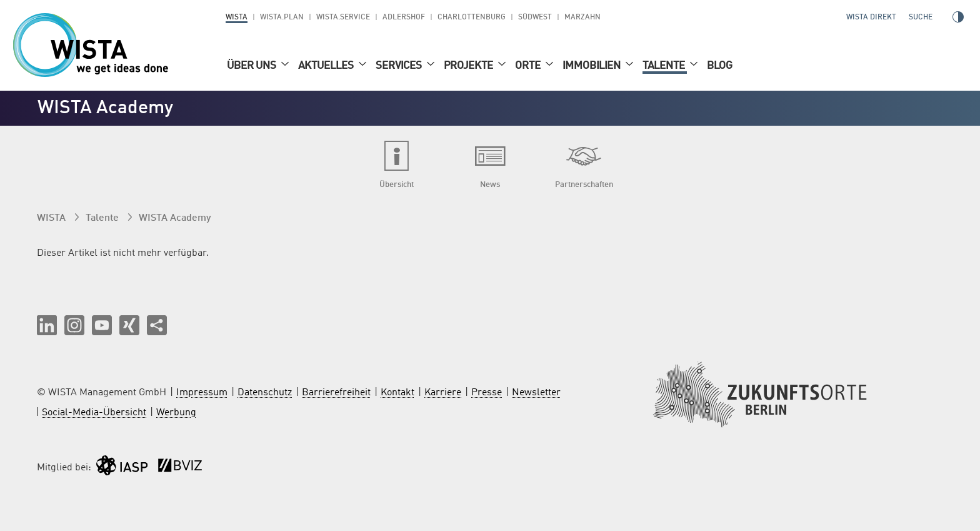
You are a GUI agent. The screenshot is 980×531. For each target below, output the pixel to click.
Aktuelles (327, 66)
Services (400, 66)
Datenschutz (265, 393)
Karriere (443, 393)
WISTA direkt (871, 18)
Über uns (252, 66)
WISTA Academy (175, 218)
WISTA (237, 18)
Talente (665, 66)
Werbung (176, 413)
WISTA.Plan (282, 18)
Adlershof (404, 18)
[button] (47, 325)
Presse (487, 393)
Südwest (535, 18)
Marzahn (582, 18)
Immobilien (592, 66)
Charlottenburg (472, 18)
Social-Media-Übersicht (94, 413)
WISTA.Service (343, 18)
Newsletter (536, 393)
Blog (720, 66)
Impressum (202, 393)
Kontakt (397, 393)
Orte (529, 66)
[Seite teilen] (157, 325)
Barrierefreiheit (336, 393)
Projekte (469, 66)
